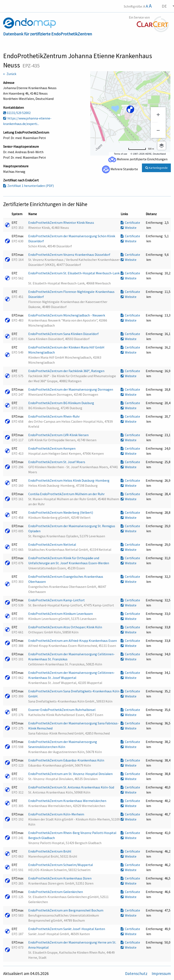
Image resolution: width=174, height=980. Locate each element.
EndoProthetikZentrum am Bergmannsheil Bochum (66, 910)
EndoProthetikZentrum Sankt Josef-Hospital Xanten (67, 929)
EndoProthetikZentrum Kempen (52, 448)
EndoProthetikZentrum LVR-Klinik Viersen (59, 435)
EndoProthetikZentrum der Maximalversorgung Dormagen (71, 389)
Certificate (130, 223)
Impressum (161, 973)
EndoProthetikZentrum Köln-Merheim (57, 814)
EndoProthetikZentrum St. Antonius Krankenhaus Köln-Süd (71, 787)
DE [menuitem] (164, 6)
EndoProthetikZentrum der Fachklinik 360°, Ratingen (67, 371)
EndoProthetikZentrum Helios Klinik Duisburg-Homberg (69, 480)
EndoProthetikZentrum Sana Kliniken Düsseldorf (64, 334)
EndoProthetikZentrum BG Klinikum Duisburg (61, 403)
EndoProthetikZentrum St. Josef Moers (57, 462)
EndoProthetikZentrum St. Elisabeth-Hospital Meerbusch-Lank (74, 273)
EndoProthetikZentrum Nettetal (53, 544)
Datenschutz (137, 973)
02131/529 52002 (17, 113)
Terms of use (121, 154)
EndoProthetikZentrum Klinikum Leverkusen (61, 614)
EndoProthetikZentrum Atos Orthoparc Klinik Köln (65, 627)
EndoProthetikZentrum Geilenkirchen (56, 892)
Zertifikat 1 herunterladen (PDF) (28, 186)
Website (129, 228)
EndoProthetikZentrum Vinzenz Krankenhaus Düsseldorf (70, 255)
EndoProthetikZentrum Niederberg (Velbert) (61, 512)
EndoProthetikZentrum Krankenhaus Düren (60, 878)
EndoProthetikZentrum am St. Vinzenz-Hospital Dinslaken (71, 774)
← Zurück (10, 74)
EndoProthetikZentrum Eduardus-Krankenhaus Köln (67, 760)
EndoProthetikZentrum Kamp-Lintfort (57, 600)
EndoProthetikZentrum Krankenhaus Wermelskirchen (68, 801)
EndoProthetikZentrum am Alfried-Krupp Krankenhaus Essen (73, 641)
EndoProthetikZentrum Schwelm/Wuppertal (61, 865)
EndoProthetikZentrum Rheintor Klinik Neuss (61, 223)
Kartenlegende (156, 168)
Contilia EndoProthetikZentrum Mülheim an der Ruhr (67, 494)
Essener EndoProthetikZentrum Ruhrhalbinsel (62, 710)
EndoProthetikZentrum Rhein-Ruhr (54, 416)
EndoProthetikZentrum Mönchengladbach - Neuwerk (67, 315)
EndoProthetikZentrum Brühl (50, 851)
